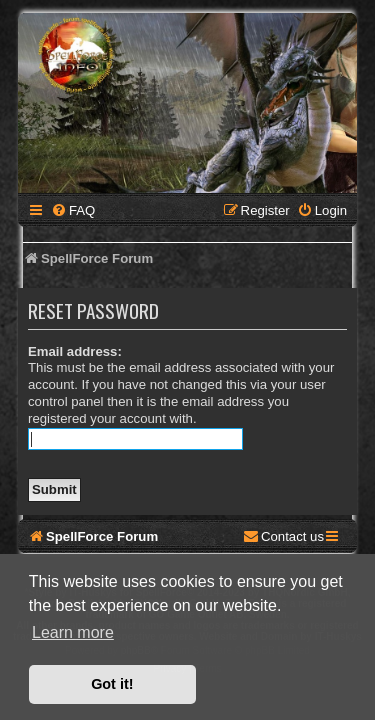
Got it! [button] (112, 684)
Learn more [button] (73, 632)
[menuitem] (73, 210)
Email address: (75, 351)
